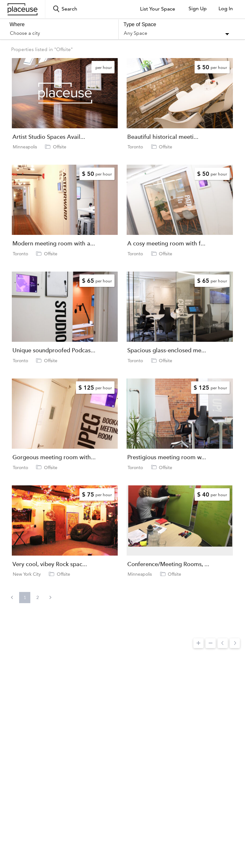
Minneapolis (25, 147)
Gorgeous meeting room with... (54, 457)
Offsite (60, 147)
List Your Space (158, 9)
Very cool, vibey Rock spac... (50, 564)
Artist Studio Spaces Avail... (49, 137)
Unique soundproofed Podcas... (54, 350)
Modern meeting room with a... (54, 243)
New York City (27, 574)
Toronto (135, 147)
